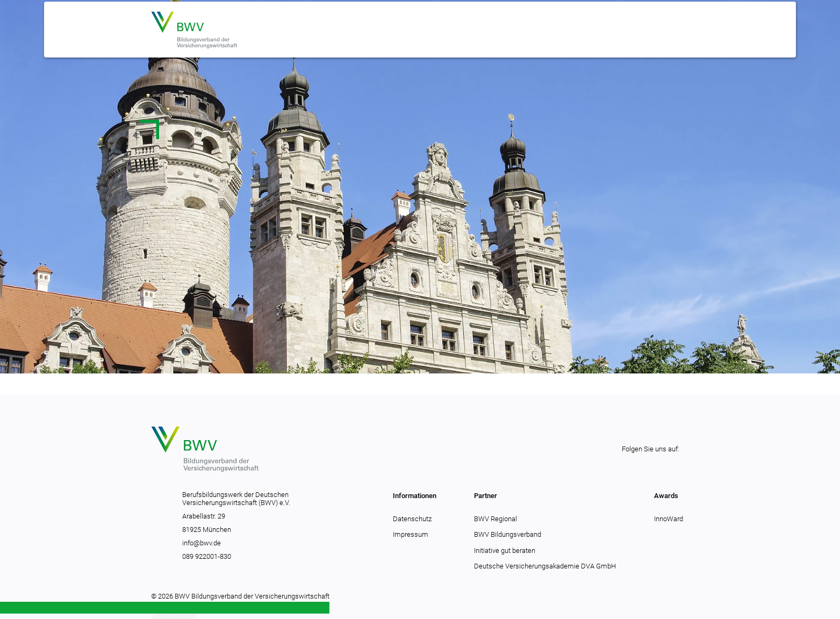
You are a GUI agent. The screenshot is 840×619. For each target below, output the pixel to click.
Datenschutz (412, 519)
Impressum (411, 534)
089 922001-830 (207, 556)
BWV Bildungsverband (508, 534)
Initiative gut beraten (505, 550)
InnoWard (669, 519)
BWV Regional (496, 519)
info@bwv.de (202, 543)
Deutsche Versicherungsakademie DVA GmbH (545, 566)
